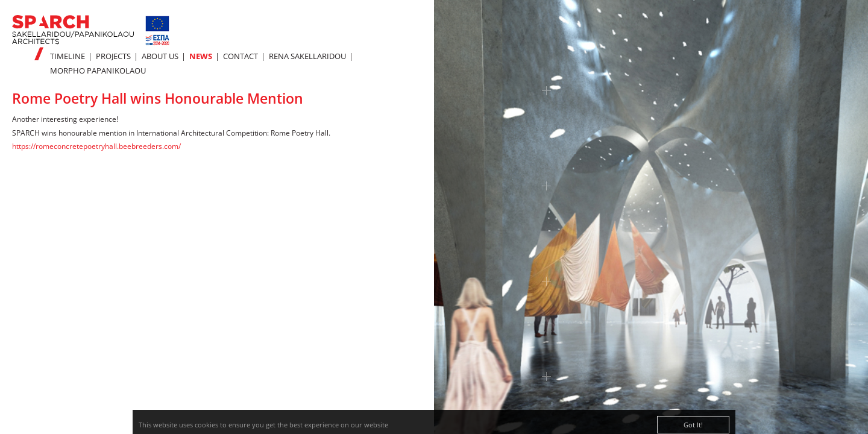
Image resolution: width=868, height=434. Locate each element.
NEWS (201, 56)
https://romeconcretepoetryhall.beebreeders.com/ (96, 146)
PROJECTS (113, 56)
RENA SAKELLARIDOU (307, 56)
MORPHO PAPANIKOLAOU (98, 71)
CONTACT (241, 56)
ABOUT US (160, 56)
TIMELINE (68, 56)
